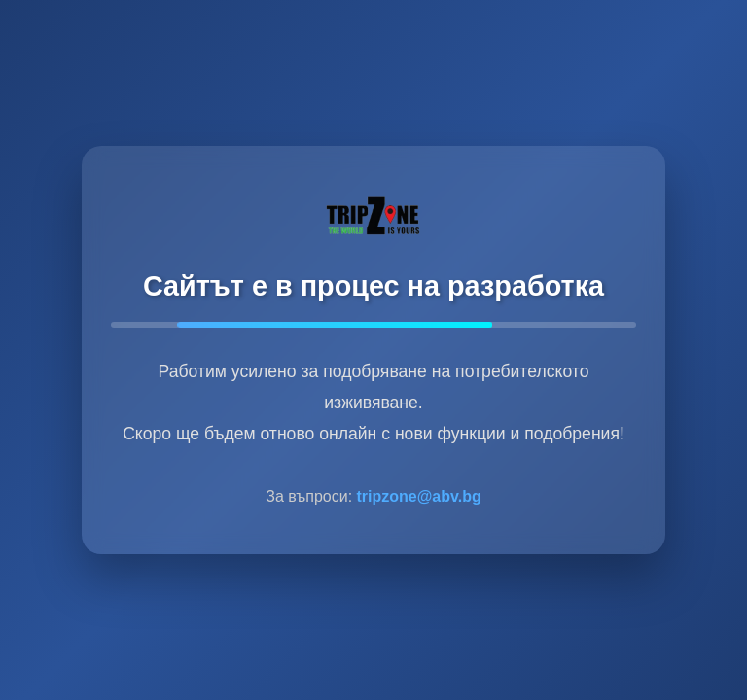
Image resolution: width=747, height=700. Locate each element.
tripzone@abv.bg (419, 496)
